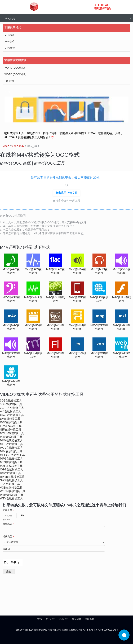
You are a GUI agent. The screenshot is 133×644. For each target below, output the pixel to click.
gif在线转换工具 (11, 430)
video (6, 146)
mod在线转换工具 (12, 444)
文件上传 (8, 510)
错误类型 (8, 537)
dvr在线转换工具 (11, 422)
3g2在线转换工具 (11, 401)
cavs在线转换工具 (12, 415)
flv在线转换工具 (11, 426)
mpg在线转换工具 (11, 459)
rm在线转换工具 (10, 473)
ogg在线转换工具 (12, 469)
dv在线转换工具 (10, 419)
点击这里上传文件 (66, 193)
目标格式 (8, 524)
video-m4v (18, 146)
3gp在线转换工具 (11, 404)
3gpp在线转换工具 (12, 408)
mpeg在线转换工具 (12, 455)
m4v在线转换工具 (11, 437)
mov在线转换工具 (11, 448)
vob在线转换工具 (11, 488)
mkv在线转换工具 (11, 440)
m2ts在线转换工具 (12, 433)
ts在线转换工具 (10, 484)
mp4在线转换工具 (11, 451)
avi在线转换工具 (10, 411)
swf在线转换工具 (11, 480)
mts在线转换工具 (11, 462)
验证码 (7, 549)
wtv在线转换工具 (11, 498)
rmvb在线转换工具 (12, 477)
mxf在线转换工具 (11, 466)
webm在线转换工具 (13, 491)
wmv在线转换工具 (12, 495)
